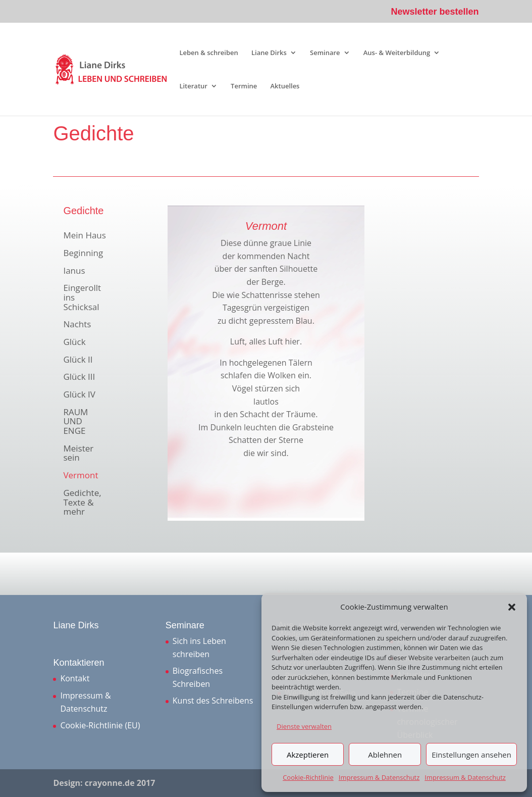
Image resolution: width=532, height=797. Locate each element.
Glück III (79, 377)
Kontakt (75, 678)
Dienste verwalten (304, 726)
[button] (512, 607)
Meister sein (78, 454)
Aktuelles (285, 86)
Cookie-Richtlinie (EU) (100, 725)
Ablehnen (385, 755)
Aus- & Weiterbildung (397, 53)
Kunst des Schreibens (213, 701)
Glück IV (79, 395)
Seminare (325, 53)
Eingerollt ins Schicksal (82, 298)
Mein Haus (84, 236)
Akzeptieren (308, 755)
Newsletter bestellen (435, 12)
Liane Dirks (269, 53)
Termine (244, 86)
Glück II (78, 360)
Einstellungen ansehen (471, 755)
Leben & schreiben (208, 53)
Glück (74, 342)
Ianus (74, 271)
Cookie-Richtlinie (308, 777)
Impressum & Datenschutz (379, 777)
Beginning (83, 254)
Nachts (77, 325)
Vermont (81, 476)
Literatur (193, 86)
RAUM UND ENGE (75, 422)
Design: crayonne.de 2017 (104, 783)
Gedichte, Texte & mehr (82, 503)
